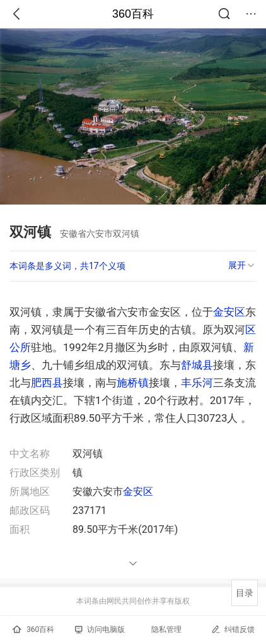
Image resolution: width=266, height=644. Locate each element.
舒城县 (197, 365)
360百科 (133, 14)
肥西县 (47, 383)
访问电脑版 (100, 629)
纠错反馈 (233, 629)
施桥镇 (133, 383)
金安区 (229, 312)
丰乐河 (197, 383)
